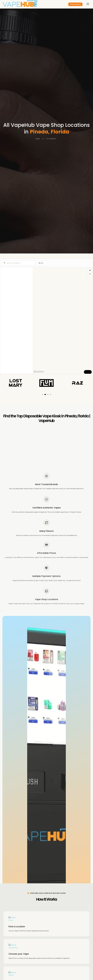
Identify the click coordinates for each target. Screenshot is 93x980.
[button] (42, 395)
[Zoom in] (90, 270)
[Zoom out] (90, 274)
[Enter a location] (19, 263)
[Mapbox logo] (39, 372)
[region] (63, 321)
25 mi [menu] (42, 264)
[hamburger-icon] (88, 4)
